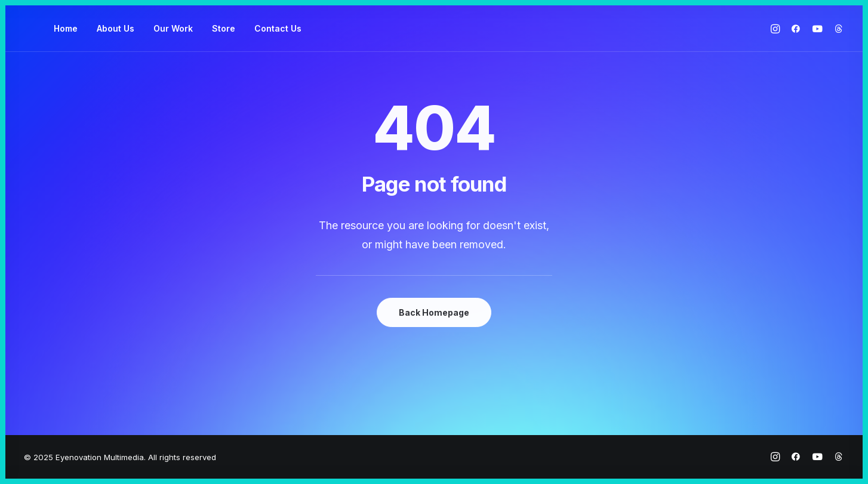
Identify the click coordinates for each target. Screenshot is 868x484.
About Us (116, 28)
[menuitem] (66, 29)
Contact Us (278, 28)
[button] (777, 29)
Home (66, 28)
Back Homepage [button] (434, 312)
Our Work (173, 28)
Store (224, 28)
